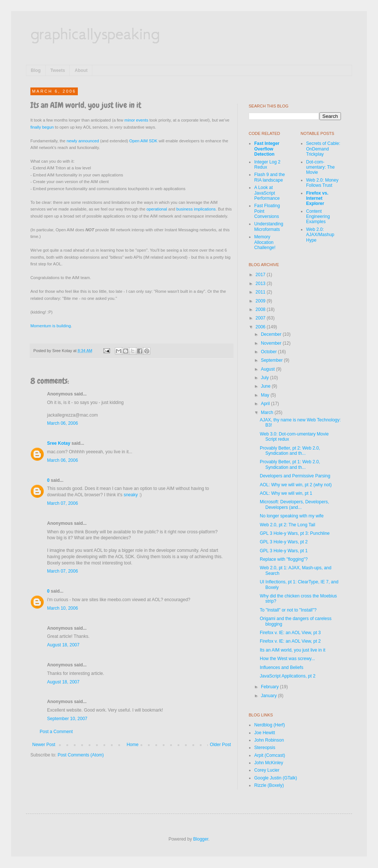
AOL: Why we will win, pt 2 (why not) (296, 485)
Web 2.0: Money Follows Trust (322, 183)
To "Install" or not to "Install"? (288, 610)
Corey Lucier (267, 770)
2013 (261, 284)
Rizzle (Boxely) (269, 785)
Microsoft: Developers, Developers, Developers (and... (294, 504)
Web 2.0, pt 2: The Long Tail (287, 525)
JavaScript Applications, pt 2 (288, 676)
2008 (261, 309)
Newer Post (44, 745)
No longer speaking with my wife (292, 516)
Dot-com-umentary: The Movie (320, 167)
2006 (261, 327)
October (269, 352)
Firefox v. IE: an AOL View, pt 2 (290, 641)
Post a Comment (56, 732)
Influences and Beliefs (281, 667)
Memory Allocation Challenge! (265, 242)
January (269, 696)
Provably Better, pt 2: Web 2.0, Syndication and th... (290, 451)
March (268, 413)
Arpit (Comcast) (270, 755)
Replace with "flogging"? (284, 559)
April (266, 404)
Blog (36, 70)
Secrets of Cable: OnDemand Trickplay (323, 149)
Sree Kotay (59, 443)
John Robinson (269, 740)
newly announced (83, 141)
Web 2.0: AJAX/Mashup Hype (320, 235)
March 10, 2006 (62, 608)
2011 (261, 292)
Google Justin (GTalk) (276, 778)
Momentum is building (51, 326)
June (266, 386)
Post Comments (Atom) (81, 755)
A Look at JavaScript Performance (267, 193)
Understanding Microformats (269, 226)
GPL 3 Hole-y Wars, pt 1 (284, 551)
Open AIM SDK (143, 141)
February (270, 687)
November (272, 343)
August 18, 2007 (63, 645)
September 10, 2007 (67, 719)
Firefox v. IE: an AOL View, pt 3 (290, 633)
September (272, 360)
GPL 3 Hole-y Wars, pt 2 (284, 542)
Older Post (220, 745)
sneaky (131, 495)
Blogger (201, 839)
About (81, 70)
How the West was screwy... (287, 659)
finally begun (42, 127)
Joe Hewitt (265, 733)
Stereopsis (265, 748)
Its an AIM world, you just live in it (293, 650)
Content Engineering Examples (318, 217)
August (268, 369)
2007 (261, 318)
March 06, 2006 (62, 423)
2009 (261, 301)
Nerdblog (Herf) (270, 725)
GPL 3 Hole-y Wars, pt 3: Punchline (295, 533)
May (266, 395)
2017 (261, 275)
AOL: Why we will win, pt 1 (286, 493)
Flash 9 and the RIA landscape (270, 177)
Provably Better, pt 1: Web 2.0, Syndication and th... (290, 464)
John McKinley (269, 763)
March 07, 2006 (62, 503)
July (266, 378)
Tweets (58, 70)
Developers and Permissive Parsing (295, 476)
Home (133, 745)
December (272, 334)
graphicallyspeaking (95, 33)
